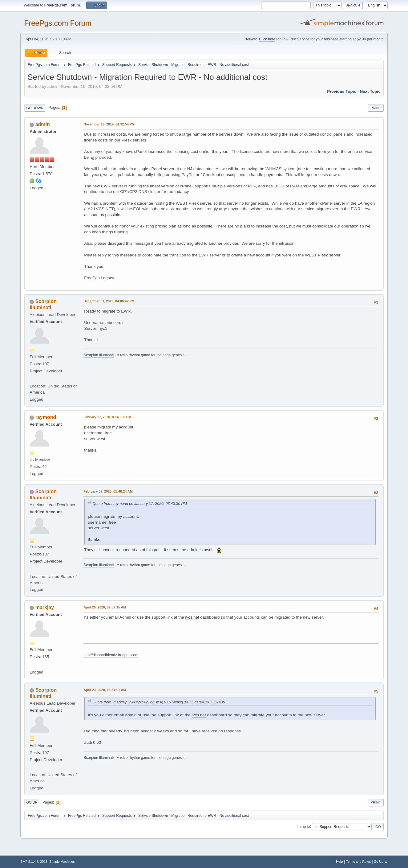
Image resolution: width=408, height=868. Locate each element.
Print (376, 108)
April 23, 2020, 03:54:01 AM (105, 690)
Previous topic (342, 91)
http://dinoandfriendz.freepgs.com (111, 655)
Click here (267, 39)
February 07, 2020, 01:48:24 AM (108, 491)
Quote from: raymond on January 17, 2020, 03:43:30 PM (140, 504)
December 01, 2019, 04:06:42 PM (109, 301)
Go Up (32, 802)
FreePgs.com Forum (58, 23)
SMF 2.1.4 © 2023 (34, 862)
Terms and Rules (358, 862)
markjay (45, 607)
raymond (46, 417)
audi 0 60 (93, 742)
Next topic (370, 91)
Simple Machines (62, 862)
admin (43, 124)
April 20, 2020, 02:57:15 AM (105, 607)
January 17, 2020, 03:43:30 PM (107, 417)
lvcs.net (192, 617)
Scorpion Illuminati (99, 355)
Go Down (35, 108)
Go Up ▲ (381, 862)
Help (339, 862)
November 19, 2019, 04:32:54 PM (109, 124)
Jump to (303, 826)
